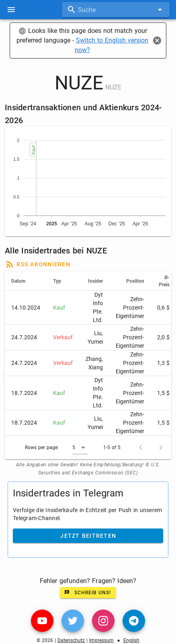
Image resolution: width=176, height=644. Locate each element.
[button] (80, 448)
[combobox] (116, 10)
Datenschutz (71, 640)
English (131, 640)
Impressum (101, 640)
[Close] (157, 41)
